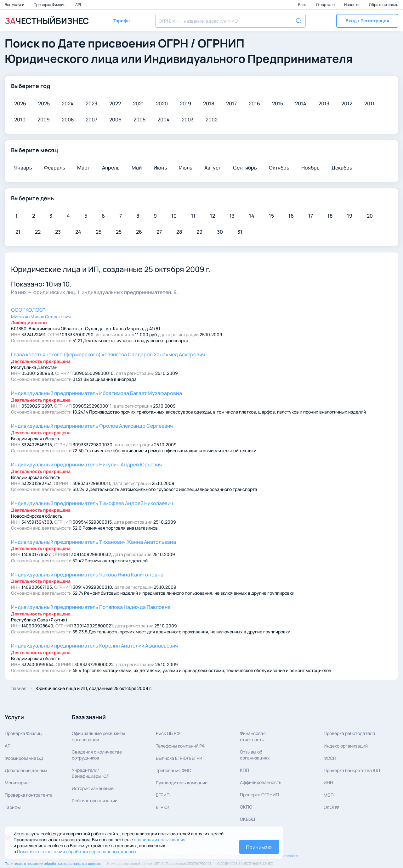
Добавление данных (26, 770)
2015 (278, 103)
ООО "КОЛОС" (28, 310)
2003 (188, 120)
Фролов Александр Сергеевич (92, 426)
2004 (164, 120)
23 (58, 232)
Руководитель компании (182, 783)
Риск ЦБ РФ (168, 733)
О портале (326, 5)
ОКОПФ (331, 807)
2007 (91, 120)
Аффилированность (261, 782)
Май (137, 168)
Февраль (55, 168)
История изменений (93, 788)
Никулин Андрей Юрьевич (86, 465)
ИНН (328, 783)
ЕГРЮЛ (163, 807)
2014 (301, 103)
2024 (68, 103)
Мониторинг (18, 783)
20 (370, 216)
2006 (115, 120)
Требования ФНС (173, 770)
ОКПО (246, 807)
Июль (186, 168)
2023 (91, 103)
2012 (347, 103)
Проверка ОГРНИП (259, 795)
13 (232, 216)
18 (330, 216)
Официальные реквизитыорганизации (98, 736)
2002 (212, 120)
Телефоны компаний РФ (181, 746)
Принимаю (259, 847)
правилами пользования (160, 840)
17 (311, 216)
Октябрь (279, 168)
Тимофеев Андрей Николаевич (92, 503)
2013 (324, 103)
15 (271, 216)
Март (84, 168)
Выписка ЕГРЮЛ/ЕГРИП (181, 758)
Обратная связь (384, 5)
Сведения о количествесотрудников (97, 755)
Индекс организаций (346, 746)
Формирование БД (24, 758)
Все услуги (15, 5)
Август (213, 168)
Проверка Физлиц (50, 5)
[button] (367, 21)
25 (99, 232)
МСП (329, 795)
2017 (231, 103)
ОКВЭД (247, 819)
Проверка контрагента (29, 795)
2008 (68, 120)
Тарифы (13, 807)
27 (159, 232)
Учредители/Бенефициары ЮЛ (91, 773)
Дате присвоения (107, 43)
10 (174, 216)
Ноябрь (310, 168)
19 (350, 216)
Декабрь (342, 168)
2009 (44, 120)
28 (179, 232)
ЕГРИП (163, 795)
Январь (23, 168)
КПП (244, 770)
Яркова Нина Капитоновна (87, 575)
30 (220, 232)
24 (78, 232)
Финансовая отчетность (253, 736)
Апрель (111, 168)
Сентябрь (245, 168)
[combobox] (230, 21)
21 (18, 232)
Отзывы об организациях (255, 755)
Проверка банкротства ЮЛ (352, 770)
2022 (115, 103)
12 (213, 216)
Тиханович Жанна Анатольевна (94, 542)
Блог (303, 5)
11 (193, 216)
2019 (185, 103)
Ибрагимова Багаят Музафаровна (96, 393)
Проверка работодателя (349, 733)
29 (199, 232)
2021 (138, 103)
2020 (162, 103)
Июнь (160, 168)
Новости (352, 5)
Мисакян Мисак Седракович (41, 317)
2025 (44, 103)
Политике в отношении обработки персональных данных (77, 851)
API (78, 5)
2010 (20, 120)
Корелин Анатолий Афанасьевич (94, 646)
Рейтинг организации (95, 801)
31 (240, 232)
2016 (254, 103)
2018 (209, 103)
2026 (20, 103)
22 (38, 232)
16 (291, 216)
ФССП (330, 758)
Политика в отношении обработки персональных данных (53, 863)
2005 (139, 120)
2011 (369, 103)
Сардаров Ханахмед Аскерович (108, 354)
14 (252, 216)
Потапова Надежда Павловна (91, 607)
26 (139, 232)
